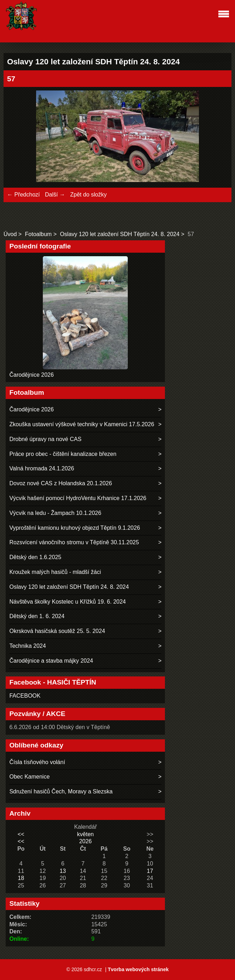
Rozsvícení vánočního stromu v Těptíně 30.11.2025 (74, 542)
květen (85, 834)
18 (21, 878)
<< (21, 834)
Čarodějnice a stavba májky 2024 (51, 661)
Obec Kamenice (29, 777)
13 (63, 871)
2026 (86, 841)
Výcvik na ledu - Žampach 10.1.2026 (55, 513)
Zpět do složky (88, 195)
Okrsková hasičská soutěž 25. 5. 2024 (57, 631)
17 (150, 871)
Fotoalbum (39, 234)
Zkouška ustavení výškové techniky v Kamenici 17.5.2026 (82, 424)
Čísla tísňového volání (37, 762)
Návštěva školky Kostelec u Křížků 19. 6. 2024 (67, 602)
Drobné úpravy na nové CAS (45, 439)
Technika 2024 (27, 646)
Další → (55, 195)
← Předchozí (23, 195)
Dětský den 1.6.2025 (35, 557)
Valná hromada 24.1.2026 (42, 468)
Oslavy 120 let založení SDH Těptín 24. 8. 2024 (120, 234)
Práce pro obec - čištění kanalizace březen (63, 454)
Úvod (10, 234)
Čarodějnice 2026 (31, 375)
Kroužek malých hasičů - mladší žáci (55, 572)
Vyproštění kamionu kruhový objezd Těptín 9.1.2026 (74, 528)
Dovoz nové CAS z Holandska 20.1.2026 (61, 483)
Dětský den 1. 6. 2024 (37, 616)
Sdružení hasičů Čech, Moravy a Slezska (61, 791)
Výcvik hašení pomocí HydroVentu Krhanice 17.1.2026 (78, 498)
